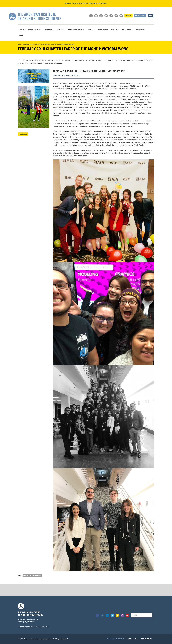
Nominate (23, 134)
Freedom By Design (76, 30)
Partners (140, 30)
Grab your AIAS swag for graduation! (86, 3)
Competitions (102, 30)
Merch (128, 16)
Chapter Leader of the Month (32, 576)
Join (151, 16)
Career (115, 30)
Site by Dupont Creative (115, 639)
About (22, 30)
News (21, 36)
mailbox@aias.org (27, 627)
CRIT (90, 30)
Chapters (49, 30)
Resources (127, 30)
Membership (35, 30)
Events (60, 30)
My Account (140, 16)
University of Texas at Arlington (66, 75)
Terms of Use (133, 639)
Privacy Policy (146, 639)
